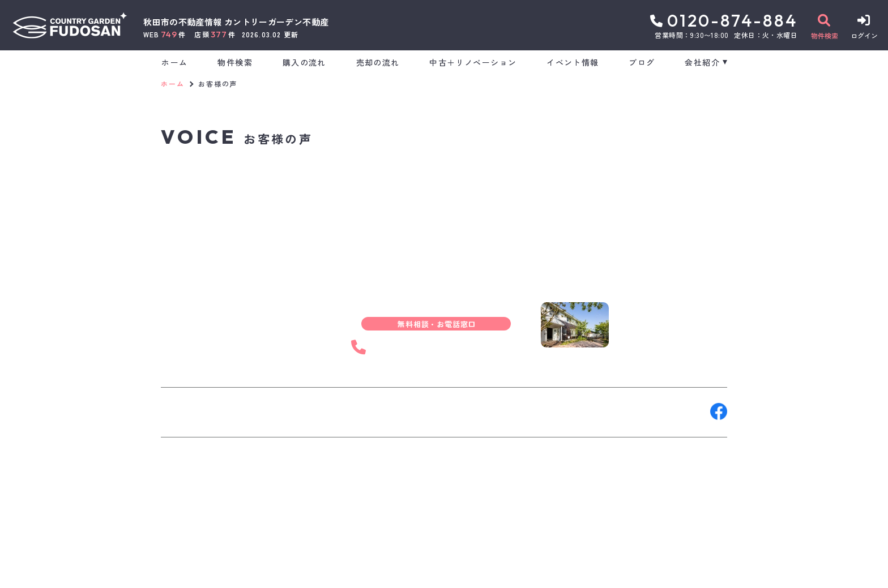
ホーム (174, 62)
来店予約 (287, 411)
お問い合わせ (195, 411)
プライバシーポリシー (357, 571)
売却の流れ (378, 62)
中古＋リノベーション (473, 62)
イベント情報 (573, 62)
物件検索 (235, 62)
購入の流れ (304, 62)
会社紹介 (702, 62)
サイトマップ (435, 571)
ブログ (642, 62)
